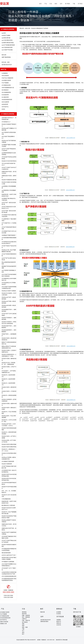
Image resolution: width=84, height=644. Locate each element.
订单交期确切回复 (6, 499)
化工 (23, 631)
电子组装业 (25, 622)
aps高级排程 (57, 417)
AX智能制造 (5, 73)
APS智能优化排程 (6, 85)
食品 (23, 632)
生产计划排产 (65, 417)
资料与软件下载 (77, 612)
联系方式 (59, 621)
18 (19, 642)
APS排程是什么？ (6, 122)
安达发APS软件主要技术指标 (9, 444)
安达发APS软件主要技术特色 (9, 447)
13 (13, 642)
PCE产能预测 (5, 83)
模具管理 (24, 614)
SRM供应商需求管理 (7, 100)
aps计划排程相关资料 (7, 47)
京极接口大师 (3, 624)
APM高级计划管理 (6, 80)
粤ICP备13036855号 (30, 640)
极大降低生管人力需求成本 (8, 505)
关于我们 (80, 4)
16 (17, 642)
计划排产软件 (73, 419)
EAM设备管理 (5, 95)
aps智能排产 (47, 419)
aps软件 (26, 417)
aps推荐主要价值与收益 (8, 43)
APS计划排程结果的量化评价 (9, 576)
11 (10, 642)
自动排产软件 (34, 421)
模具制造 (24, 612)
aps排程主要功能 (6, 38)
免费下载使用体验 (6, 57)
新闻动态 (59, 609)
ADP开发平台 (5, 107)
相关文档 (4, 55)
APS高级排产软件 (64, 419)
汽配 (23, 629)
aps (21, 417)
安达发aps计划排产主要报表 (9, 291)
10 (9, 642)
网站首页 (22, 28)
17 (18, 642)
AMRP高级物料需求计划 (8, 88)
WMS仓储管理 (5, 102)
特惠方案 (42, 612)
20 (22, 642)
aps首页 (4, 33)
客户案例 (67, 4)
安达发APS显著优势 (7, 464)
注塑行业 (24, 619)
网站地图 (65, 640)
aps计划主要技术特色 (7, 40)
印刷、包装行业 (26, 620)
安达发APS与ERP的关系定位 (9, 161)
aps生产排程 (33, 419)
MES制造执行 (5, 90)
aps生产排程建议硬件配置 (8, 45)
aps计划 (42, 417)
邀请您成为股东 (44, 621)
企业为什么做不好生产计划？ (9, 555)
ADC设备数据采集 (6, 92)
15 (15, 642)
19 (21, 642)
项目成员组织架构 (6, 553)
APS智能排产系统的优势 (8, 461)
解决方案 (28, 28)
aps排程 (37, 417)
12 (11, 642)
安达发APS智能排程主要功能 (9, 180)
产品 (46, 4)
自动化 (3, 109)
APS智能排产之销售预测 (8, 562)
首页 (40, 4)
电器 (23, 626)
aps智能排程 (55, 419)
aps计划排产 (73, 417)
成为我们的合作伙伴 (7, 65)
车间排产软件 (50, 421)
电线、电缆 (25, 627)
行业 (51, 4)
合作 (61, 4)
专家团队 (59, 620)
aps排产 (31, 417)
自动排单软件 (42, 421)
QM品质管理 (5, 104)
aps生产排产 (25, 419)
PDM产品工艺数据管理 (7, 78)
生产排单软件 (26, 421)
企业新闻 (59, 612)
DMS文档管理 (5, 76)
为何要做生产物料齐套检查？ (9, 235)
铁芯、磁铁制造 (26, 617)
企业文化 (59, 625)
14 (14, 642)
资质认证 (59, 623)
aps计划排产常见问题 (7, 50)
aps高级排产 (49, 417)
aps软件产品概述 (6, 35)
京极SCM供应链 (4, 622)
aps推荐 (40, 419)
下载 (74, 4)
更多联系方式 (59, 640)
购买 (56, 4)
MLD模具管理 (5, 97)
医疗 (23, 634)
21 (23, 642)
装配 (23, 624)
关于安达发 (60, 617)
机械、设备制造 (26, 615)
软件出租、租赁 (6, 62)
